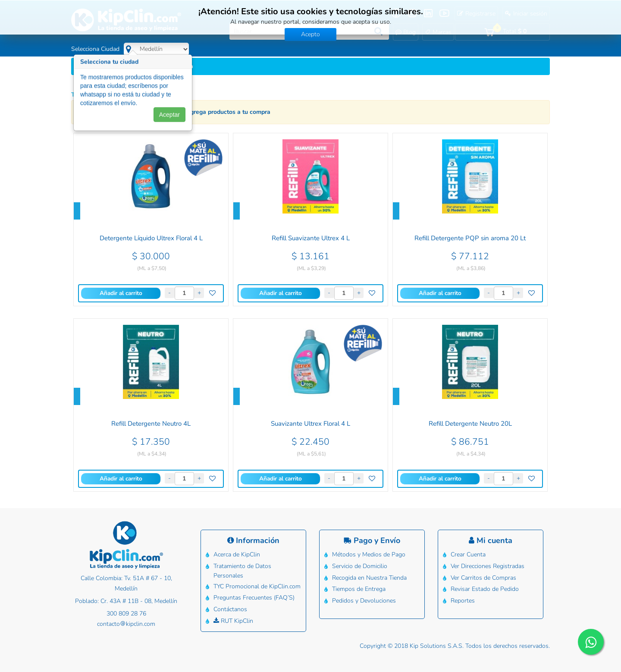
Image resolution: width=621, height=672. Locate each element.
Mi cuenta (491, 540)
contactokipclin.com (126, 624)
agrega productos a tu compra (229, 112)
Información (253, 540)
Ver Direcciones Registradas (487, 564)
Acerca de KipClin (236, 554)
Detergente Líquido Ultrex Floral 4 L (151, 238)
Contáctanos (230, 604)
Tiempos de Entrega (358, 585)
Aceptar (169, 119)
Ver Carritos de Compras (483, 575)
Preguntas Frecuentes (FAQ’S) (254, 594)
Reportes (462, 595)
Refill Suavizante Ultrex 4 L (311, 238)
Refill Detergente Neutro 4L (151, 424)
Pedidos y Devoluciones (364, 595)
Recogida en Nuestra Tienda (369, 575)
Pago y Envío (372, 540)
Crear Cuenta (468, 554)
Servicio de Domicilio (359, 564)
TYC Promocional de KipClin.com (257, 583)
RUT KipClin (233, 614)
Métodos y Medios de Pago (368, 554)
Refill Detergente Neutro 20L (470, 424)
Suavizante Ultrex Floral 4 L (310, 424)
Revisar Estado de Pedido (484, 585)
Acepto (310, 34)
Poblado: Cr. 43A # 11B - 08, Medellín (126, 601)
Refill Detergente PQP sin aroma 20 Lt (470, 238)
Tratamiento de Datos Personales (242, 569)
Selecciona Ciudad (95, 49)
